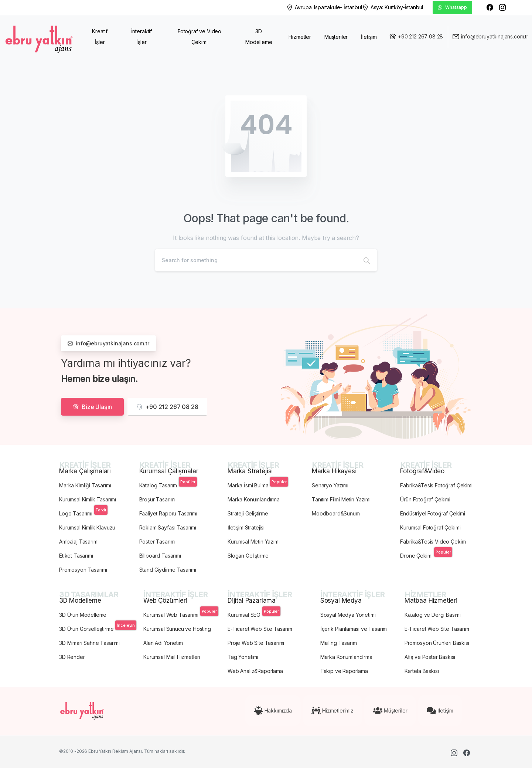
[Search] (256, 260)
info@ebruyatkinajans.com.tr (495, 36)
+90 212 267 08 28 (420, 36)
